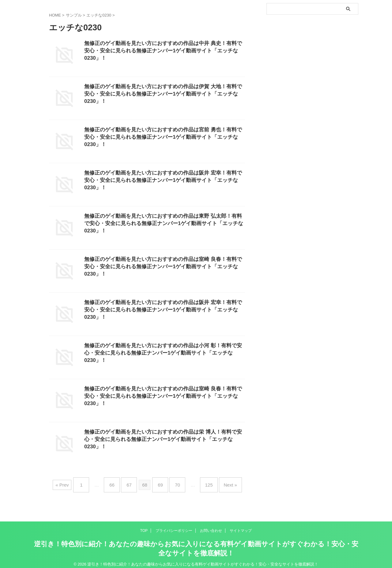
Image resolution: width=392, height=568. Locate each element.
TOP (144, 526)
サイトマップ (241, 526)
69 (160, 482)
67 (132, 482)
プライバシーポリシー (174, 526)
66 (118, 482)
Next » (221, 482)
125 (203, 482)
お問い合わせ (211, 526)
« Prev (73, 482)
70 (174, 482)
